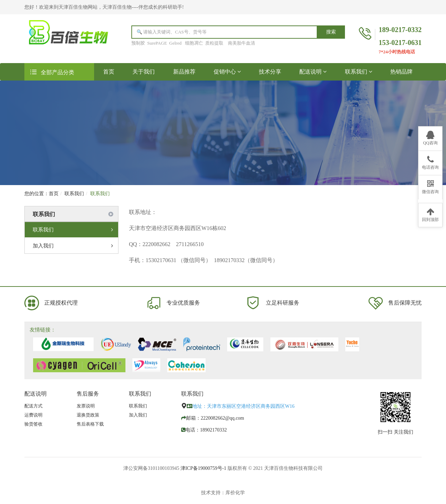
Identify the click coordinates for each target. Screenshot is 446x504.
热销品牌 (401, 72)
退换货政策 (88, 415)
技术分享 (270, 72)
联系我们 (359, 72)
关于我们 (144, 72)
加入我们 (73, 246)
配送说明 (313, 72)
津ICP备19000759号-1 (203, 468)
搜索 (331, 32)
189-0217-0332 (400, 30)
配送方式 (33, 406)
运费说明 (33, 415)
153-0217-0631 (400, 43)
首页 (113, 71)
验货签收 (33, 424)
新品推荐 (184, 72)
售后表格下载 (90, 424)
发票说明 (86, 406)
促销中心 (227, 72)
